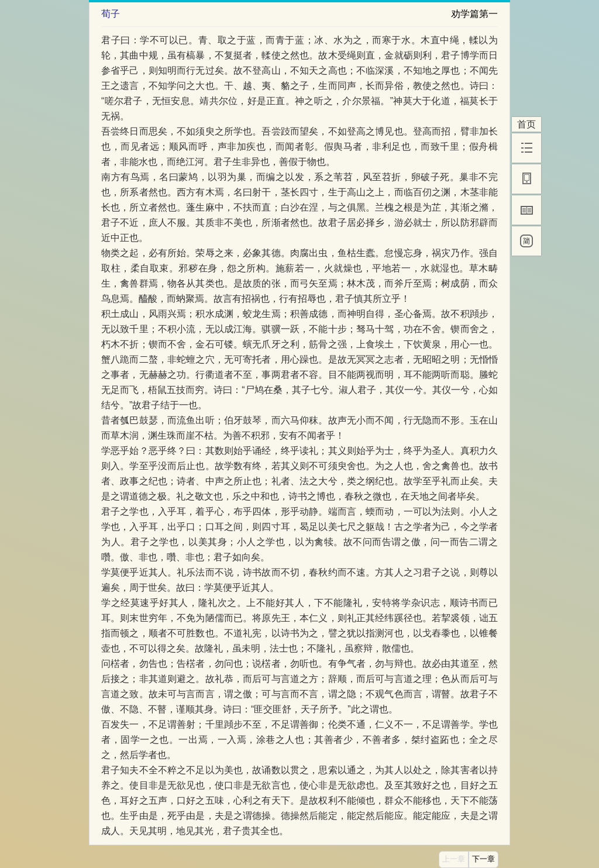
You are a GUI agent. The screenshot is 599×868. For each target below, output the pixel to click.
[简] (526, 241)
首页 (526, 124)
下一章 (483, 859)
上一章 (454, 859)
